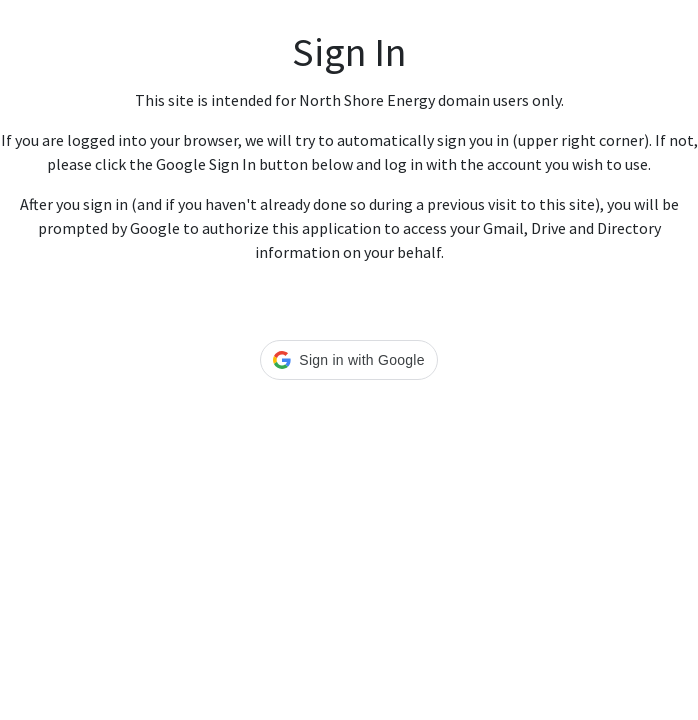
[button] (348, 360)
